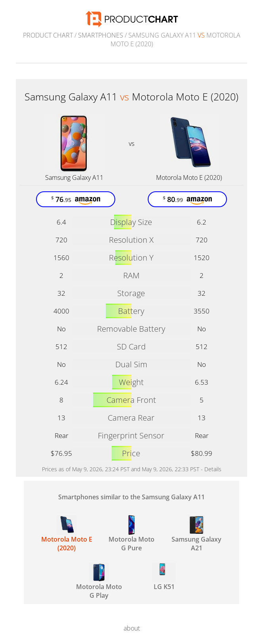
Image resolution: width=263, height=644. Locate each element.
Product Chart (48, 35)
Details (213, 469)
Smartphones (101, 35)
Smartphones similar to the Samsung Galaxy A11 (131, 497)
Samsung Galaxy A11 (74, 178)
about (132, 628)
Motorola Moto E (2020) (189, 178)
